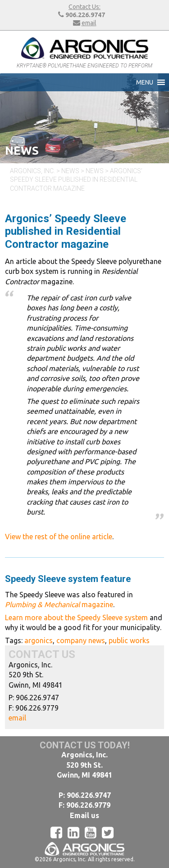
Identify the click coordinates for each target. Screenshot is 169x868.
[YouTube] (93, 832)
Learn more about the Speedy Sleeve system (76, 617)
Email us (84, 815)
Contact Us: (84, 7)
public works (129, 640)
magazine (59, 604)
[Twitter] (110, 832)
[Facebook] (59, 832)
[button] (145, 82)
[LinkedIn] (76, 832)
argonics (39, 640)
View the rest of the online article (59, 537)
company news (81, 640)
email (89, 23)
